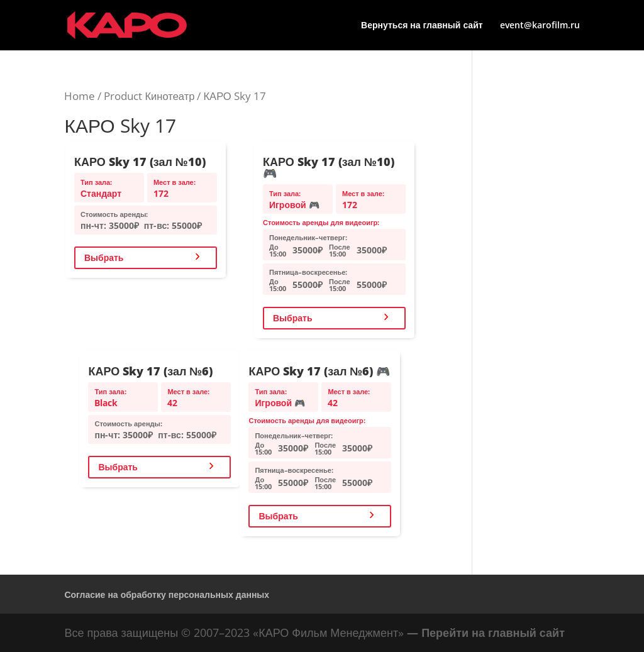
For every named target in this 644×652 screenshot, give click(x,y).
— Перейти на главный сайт (486, 633)
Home (80, 96)
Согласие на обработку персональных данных (167, 594)
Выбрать (104, 257)
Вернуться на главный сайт (422, 26)
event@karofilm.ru (540, 26)
